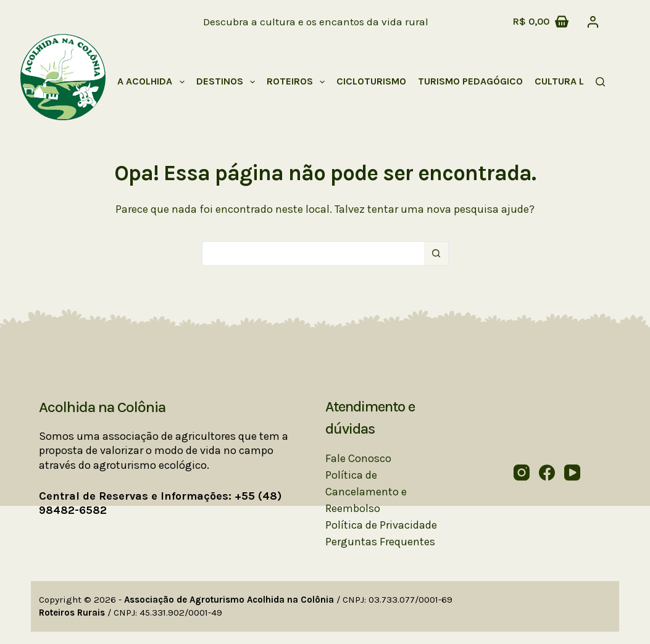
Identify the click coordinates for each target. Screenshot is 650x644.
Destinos (228, 82)
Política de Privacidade (381, 525)
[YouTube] (572, 473)
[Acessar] (593, 22)
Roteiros (298, 82)
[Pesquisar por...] (313, 254)
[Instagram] (522, 473)
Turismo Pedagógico (470, 81)
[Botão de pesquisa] (436, 254)
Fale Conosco (358, 458)
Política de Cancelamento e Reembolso (366, 492)
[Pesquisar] (600, 82)
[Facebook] (547, 473)
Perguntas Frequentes (380, 542)
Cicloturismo (371, 81)
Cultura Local (580, 82)
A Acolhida (153, 82)
